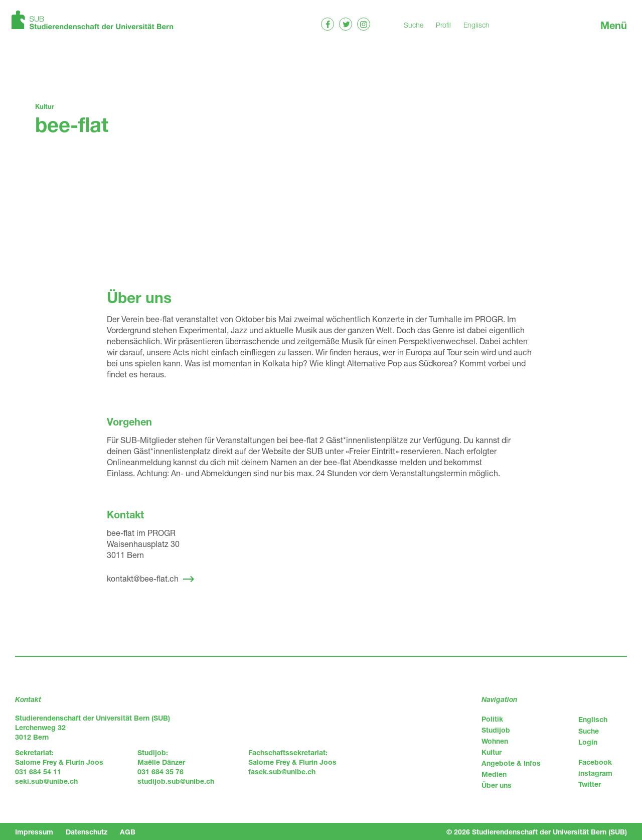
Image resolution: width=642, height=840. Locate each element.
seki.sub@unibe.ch (46, 781)
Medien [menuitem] (494, 774)
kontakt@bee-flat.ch (143, 578)
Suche (414, 25)
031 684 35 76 (160, 772)
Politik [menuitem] (492, 719)
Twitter (590, 784)
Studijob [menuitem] (496, 730)
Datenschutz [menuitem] (87, 832)
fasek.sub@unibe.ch (282, 772)
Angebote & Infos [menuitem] (511, 763)
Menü (614, 25)
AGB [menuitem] (128, 832)
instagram (595, 773)
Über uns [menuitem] (497, 785)
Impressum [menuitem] (34, 832)
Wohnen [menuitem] (495, 741)
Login (588, 742)
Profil (443, 25)
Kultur (45, 106)
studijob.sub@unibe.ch (176, 781)
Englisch (476, 25)
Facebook (595, 762)
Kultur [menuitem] (492, 752)
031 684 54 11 (38, 772)
